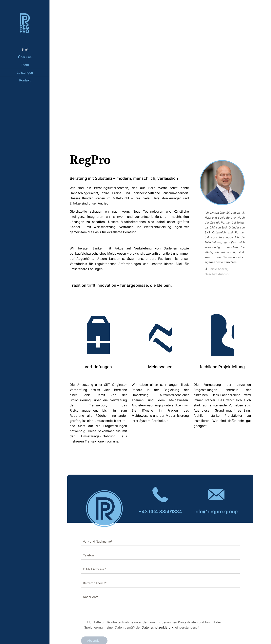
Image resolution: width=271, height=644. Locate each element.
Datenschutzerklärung (158, 627)
